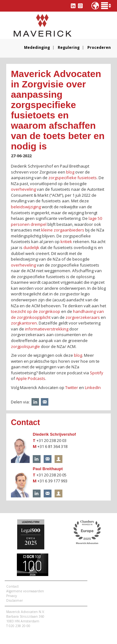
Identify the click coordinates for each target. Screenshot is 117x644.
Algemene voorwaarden (25, 591)
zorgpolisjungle (25, 346)
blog (70, 172)
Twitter (72, 387)
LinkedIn (93, 387)
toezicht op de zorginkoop (36, 311)
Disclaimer (15, 600)
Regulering (69, 48)
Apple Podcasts (31, 378)
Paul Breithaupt (48, 469)
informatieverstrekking (47, 329)
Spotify (97, 373)
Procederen (99, 48)
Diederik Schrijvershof (54, 434)
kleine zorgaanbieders (63, 230)
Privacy (12, 596)
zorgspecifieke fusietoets (73, 178)
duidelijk (31, 247)
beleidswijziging (26, 207)
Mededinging (37, 48)
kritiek (66, 241)
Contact (12, 586)
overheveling (23, 189)
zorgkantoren (24, 323)
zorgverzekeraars (83, 317)
